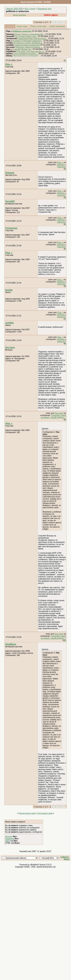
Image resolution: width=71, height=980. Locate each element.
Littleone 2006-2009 (14, 9)
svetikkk (9, 323)
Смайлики (10, 839)
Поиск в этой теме (38, 26)
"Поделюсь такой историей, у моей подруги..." (53, 416)
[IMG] (8, 841)
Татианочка (11, 228)
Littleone (64, 857)
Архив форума (19, 15)
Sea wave (10, 347)
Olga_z (9, 64)
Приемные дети (44, 9)
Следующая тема (45, 813)
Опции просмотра (57, 26)
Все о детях (30, 9)
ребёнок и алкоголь (22, 31)
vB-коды (9, 836)
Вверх (67, 859)
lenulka (9, 290)
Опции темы (22, 26)
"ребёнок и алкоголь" (61, 166)
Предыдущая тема (27, 813)
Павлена (10, 173)
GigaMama (11, 644)
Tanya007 (10, 201)
